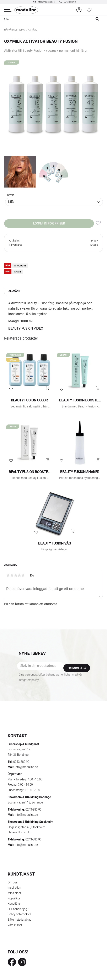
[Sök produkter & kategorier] (45, 19)
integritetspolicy (29, 680)
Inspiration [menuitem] (14, 888)
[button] (8, 10)
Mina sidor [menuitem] (14, 893)
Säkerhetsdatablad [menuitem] (20, 920)
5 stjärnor (23, 575)
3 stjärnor (16, 575)
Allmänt (14, 291)
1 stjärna (8, 575)
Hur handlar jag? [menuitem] (18, 909)
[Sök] (98, 19)
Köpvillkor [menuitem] (14, 898)
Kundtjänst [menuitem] (15, 904)
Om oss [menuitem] (13, 882)
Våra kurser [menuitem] (15, 925)
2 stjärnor (12, 575)
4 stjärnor (19, 575)
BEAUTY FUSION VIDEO (26, 328)
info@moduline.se (26, 767)
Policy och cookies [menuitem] (19, 914)
